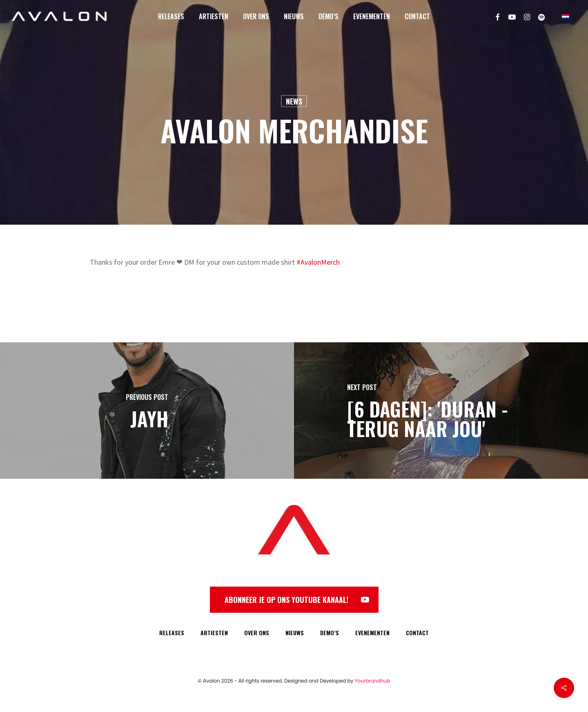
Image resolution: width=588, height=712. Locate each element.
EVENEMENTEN (372, 633)
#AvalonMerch (318, 262)
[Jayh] (147, 411)
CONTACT (417, 633)
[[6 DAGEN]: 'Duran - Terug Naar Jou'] (441, 411)
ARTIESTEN (214, 633)
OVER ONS (257, 633)
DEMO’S (330, 633)
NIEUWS (295, 633)
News (294, 101)
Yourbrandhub (373, 681)
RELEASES (172, 633)
